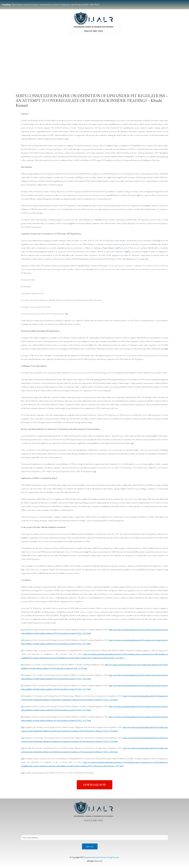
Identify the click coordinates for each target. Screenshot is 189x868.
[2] (147, 205)
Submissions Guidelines (53, 79)
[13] (94, 471)
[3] (71, 223)
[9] (90, 345)
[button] (95, 785)
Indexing (150, 79)
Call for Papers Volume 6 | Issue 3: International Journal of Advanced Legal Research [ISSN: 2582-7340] (51, 5)
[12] (132, 443)
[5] (117, 248)
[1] (138, 195)
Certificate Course (93, 79)
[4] (159, 240)
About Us (27, 829)
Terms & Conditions (138, 829)
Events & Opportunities (116, 79)
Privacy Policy (41, 829)
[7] (147, 259)
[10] (166, 349)
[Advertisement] (94, 55)
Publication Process (92, 829)
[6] (126, 251)
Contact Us (56, 829)
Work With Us (136, 79)
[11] (154, 436)
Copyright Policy (72, 829)
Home (26, 79)
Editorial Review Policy (115, 829)
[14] (87, 552)
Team (36, 79)
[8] (67, 314)
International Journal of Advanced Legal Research (101, 858)
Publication (73, 79)
